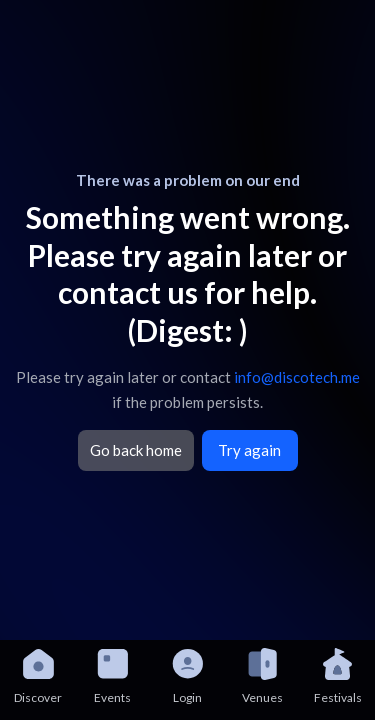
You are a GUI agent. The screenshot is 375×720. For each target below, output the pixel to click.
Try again (249, 450)
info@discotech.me (297, 377)
